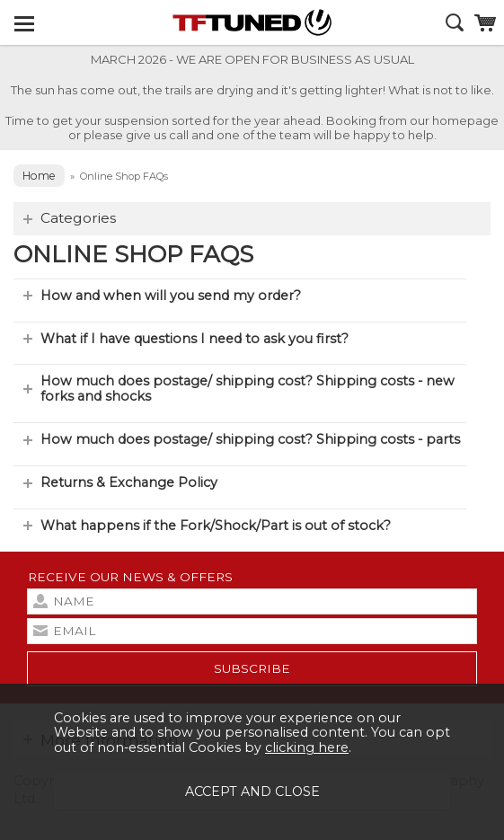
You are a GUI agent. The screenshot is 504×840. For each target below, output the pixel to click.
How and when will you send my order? (171, 296)
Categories (78, 218)
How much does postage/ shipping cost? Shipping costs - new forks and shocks (248, 389)
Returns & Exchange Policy (129, 482)
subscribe (252, 668)
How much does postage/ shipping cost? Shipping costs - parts (250, 439)
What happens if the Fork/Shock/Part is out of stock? (216, 526)
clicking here (307, 747)
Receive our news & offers (130, 577)
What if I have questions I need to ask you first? (195, 339)
